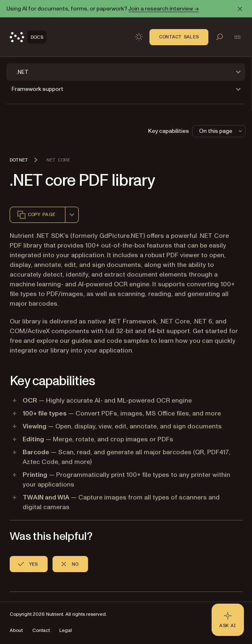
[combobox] (72, 215)
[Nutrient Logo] (28, 37)
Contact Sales (179, 37)
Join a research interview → (164, 9)
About (16, 630)
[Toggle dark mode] (139, 37)
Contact (41, 630)
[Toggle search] (220, 37)
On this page (221, 131)
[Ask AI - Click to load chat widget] (228, 620)
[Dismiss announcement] (240, 9)
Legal (66, 630)
